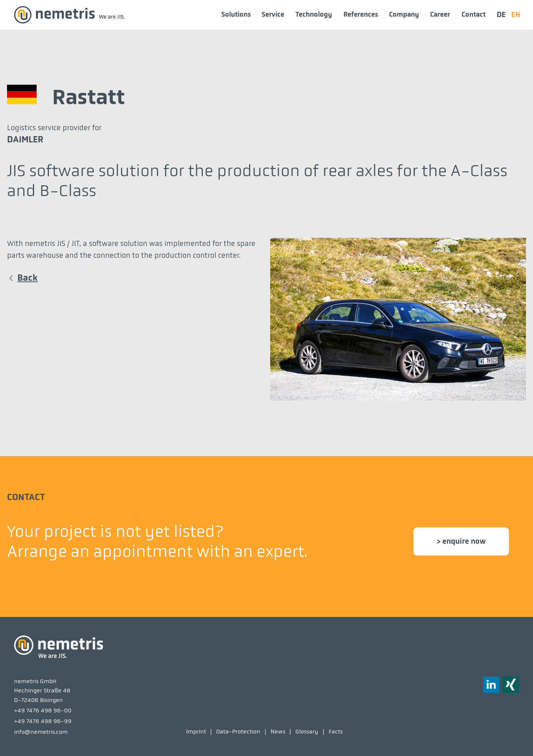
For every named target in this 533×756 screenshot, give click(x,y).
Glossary (307, 731)
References (361, 14)
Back (28, 278)
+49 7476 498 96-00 (43, 710)
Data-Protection (238, 731)
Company (404, 14)
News (278, 731)
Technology (314, 14)
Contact (474, 14)
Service (273, 14)
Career (440, 14)
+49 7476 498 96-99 (43, 721)
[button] (511, 685)
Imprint (196, 731)
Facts (336, 731)
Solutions (236, 14)
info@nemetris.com (41, 732)
